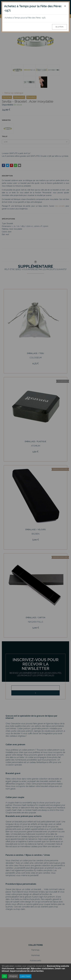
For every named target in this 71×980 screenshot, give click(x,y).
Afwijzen (13, 976)
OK (4, 976)
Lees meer (25, 976)
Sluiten (60, 27)
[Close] (65, 6)
